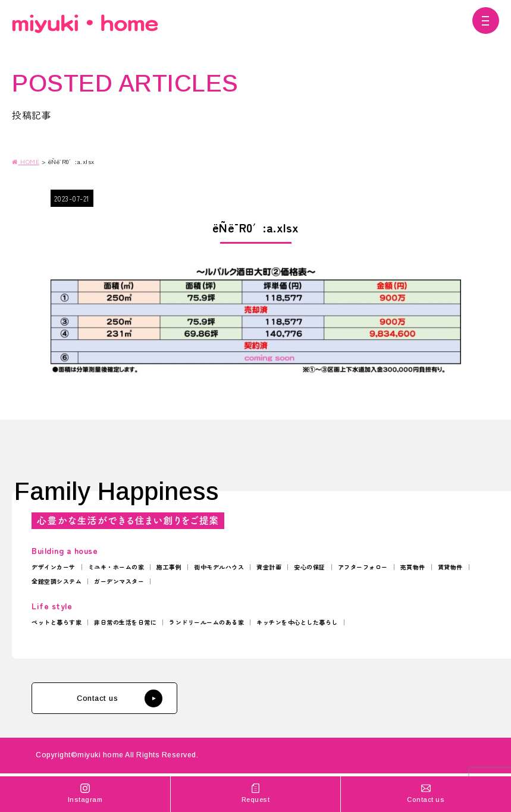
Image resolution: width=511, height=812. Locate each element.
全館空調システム (57, 581)
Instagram (85, 793)
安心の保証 (310, 567)
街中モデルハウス (219, 567)
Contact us (120, 698)
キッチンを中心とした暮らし (297, 622)
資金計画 (269, 567)
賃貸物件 (450, 567)
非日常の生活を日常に (125, 622)
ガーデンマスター (119, 581)
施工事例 (169, 567)
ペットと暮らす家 (57, 622)
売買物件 (413, 567)
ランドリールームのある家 (206, 622)
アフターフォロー (363, 567)
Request (255, 793)
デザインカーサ (54, 567)
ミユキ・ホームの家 (116, 567)
